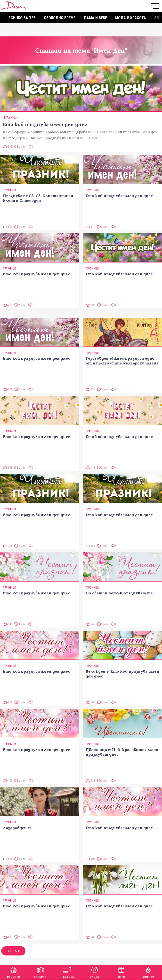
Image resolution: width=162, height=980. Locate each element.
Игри (121, 972)
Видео (94, 972)
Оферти (149, 972)
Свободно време (60, 18)
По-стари (13, 951)
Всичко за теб (22, 18)
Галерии (40, 972)
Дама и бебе (95, 18)
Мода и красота (131, 18)
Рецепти (14, 972)
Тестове (68, 972)
